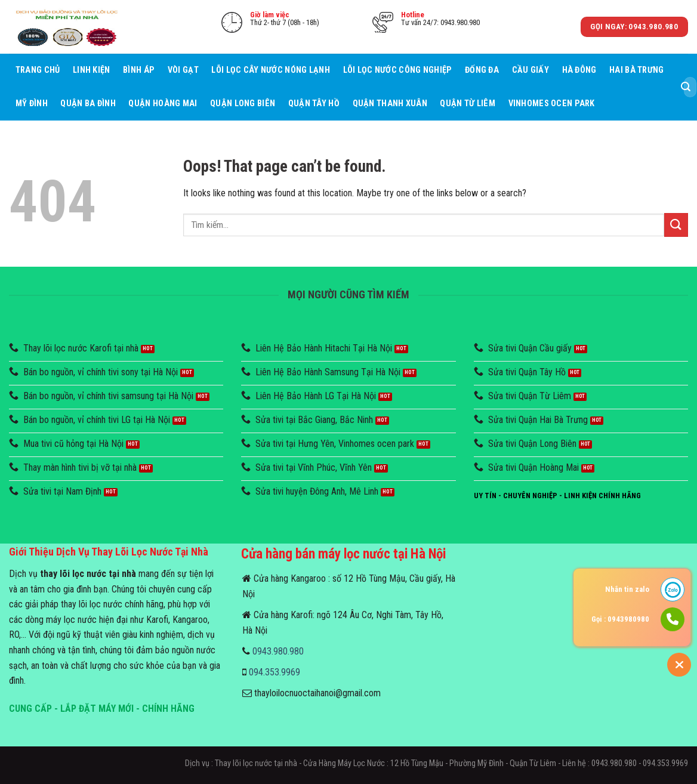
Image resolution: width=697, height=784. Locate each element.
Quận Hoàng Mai (163, 104)
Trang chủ (38, 70)
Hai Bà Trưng (636, 70)
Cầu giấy (531, 70)
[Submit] (686, 87)
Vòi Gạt (183, 70)
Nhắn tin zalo (627, 589)
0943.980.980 (278, 651)
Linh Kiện (92, 70)
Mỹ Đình (32, 104)
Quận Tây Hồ (314, 104)
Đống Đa (482, 70)
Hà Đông (579, 70)
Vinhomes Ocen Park (552, 104)
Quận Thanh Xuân (390, 104)
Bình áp (139, 70)
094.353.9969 (275, 672)
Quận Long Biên (243, 104)
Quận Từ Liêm (467, 104)
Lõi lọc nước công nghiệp (398, 70)
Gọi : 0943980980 (620, 619)
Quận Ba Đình (88, 104)
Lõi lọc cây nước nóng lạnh (271, 70)
